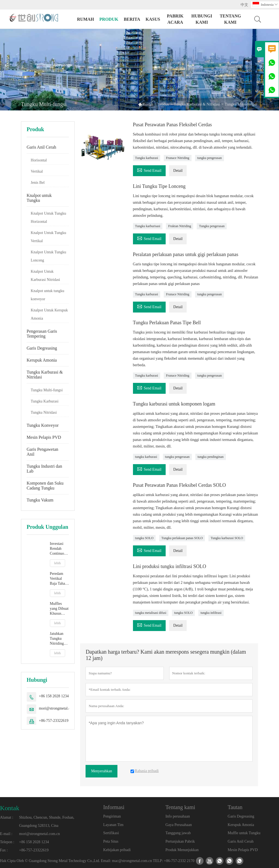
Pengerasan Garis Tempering (42, 334)
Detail (178, 171)
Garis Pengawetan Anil (43, 452)
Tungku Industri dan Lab (44, 469)
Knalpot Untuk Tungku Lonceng (48, 256)
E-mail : (6, 834)
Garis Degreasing (42, 348)
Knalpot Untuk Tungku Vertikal (48, 237)
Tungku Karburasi (45, 401)
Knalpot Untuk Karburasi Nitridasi (46, 276)
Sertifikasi (111, 833)
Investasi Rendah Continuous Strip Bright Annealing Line (59, 549)
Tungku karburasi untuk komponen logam (174, 404)
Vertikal (37, 171)
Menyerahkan (101, 771)
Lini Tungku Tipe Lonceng (159, 186)
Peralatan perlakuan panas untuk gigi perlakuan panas (186, 254)
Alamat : (7, 817)
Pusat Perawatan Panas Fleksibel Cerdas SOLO (179, 485)
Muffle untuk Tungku (244, 833)
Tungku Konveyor (43, 425)
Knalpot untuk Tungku (39, 198)
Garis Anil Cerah (41, 147)
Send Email (149, 170)
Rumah (86, 19)
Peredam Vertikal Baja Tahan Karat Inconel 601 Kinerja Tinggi (59, 579)
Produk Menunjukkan (182, 850)
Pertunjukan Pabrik (180, 841)
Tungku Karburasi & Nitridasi (197, 104)
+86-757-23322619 (54, 721)
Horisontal (39, 160)
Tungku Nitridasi (44, 412)
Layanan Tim (113, 825)
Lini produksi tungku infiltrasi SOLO (170, 566)
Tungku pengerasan (212, 226)
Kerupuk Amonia (42, 360)
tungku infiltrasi (211, 613)
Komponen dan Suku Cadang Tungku (45, 486)
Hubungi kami (202, 19)
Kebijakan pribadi (117, 850)
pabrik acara (175, 19)
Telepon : (7, 842)
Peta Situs (111, 841)
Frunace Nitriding (178, 158)
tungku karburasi (146, 457)
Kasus (153, 19)
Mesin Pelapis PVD (44, 437)
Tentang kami (230, 19)
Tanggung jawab (178, 833)
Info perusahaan (178, 816)
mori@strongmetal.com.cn (59, 708)
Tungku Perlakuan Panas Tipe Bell (167, 323)
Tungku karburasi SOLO (227, 538)
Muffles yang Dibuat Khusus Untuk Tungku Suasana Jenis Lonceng (59, 609)
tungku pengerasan (210, 158)
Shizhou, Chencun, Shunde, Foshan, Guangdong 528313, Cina (47, 822)
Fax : (4, 850)
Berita (132, 19)
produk (109, 19)
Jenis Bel (38, 183)
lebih (57, 563)
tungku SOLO (144, 538)
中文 (244, 5)
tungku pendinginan (211, 457)
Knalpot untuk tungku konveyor (48, 295)
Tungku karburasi (147, 158)
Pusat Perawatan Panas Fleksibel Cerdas (172, 125)
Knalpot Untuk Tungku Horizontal (48, 217)
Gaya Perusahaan (179, 825)
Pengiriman (112, 816)
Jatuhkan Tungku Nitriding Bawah (57, 639)
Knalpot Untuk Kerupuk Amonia (49, 314)
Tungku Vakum (40, 500)
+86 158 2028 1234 (54, 696)
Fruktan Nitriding (180, 226)
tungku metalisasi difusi (151, 613)
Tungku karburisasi (148, 226)
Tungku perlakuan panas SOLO (182, 538)
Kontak (10, 808)
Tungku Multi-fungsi (47, 390)
